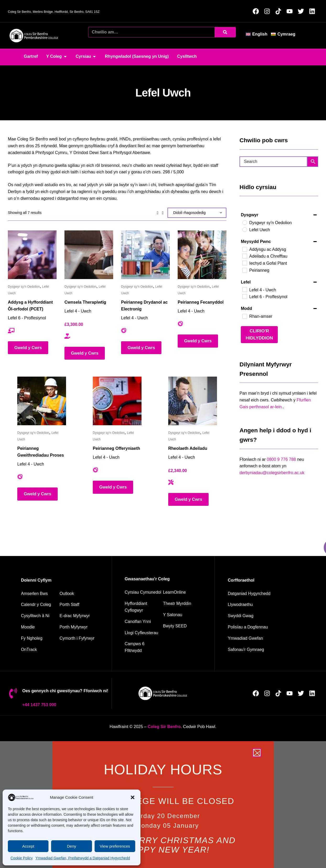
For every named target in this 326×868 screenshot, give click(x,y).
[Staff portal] (79, 605)
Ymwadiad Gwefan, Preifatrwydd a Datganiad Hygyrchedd (83, 858)
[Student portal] (79, 627)
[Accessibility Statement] (266, 594)
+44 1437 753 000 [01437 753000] (39, 705)
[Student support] (79, 638)
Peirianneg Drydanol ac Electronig (144, 306)
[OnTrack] (40, 650)
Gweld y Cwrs (28, 348)
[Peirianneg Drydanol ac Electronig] (145, 255)
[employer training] (143, 607)
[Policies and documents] (266, 627)
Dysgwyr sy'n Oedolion (24, 287)
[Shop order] (197, 213)
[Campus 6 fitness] (143, 647)
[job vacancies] (266, 616)
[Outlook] (79, 594)
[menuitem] (258, 34)
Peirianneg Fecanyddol (201, 302)
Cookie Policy (22, 858)
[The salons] (182, 615)
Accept (28, 846)
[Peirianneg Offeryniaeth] (117, 401)
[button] (133, 797)
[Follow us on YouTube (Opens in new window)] (291, 11)
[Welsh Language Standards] (266, 650)
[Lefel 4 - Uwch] (244, 289)
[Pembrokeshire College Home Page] (164, 727)
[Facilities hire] (143, 633)
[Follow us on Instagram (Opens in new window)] (268, 11)
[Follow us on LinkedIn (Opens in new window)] (314, 11)
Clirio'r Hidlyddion (259, 335)
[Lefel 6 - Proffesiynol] (244, 296)
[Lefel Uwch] (244, 229)
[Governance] (266, 605)
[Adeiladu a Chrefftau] (244, 256)
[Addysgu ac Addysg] (244, 249)
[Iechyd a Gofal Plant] (244, 263)
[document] (163, 805)
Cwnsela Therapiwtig (85, 302)
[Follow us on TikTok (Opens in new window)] (280, 11)
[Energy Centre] (143, 622)
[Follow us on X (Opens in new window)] (302, 11)
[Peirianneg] (244, 270)
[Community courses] (143, 592)
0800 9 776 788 (281, 459)
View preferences (115, 846)
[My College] (40, 638)
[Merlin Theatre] (182, 604)
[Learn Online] (182, 592)
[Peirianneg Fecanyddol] (202, 255)
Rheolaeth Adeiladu (188, 448)
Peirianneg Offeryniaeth (116, 448)
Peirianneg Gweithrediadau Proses (41, 452)
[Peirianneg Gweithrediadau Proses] (42, 401)
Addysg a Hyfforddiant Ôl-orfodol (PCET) (30, 306)
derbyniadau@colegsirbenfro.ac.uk (272, 473)
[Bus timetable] (40, 594)
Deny (71, 846)
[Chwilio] (225, 32)
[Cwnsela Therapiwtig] (89, 255)
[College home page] (34, 36)
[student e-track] (79, 616)
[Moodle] (40, 627)
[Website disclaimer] (266, 638)
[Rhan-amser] (244, 316)
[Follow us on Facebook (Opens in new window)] (257, 11)
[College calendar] (40, 605)
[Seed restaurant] (182, 626)
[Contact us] (40, 616)
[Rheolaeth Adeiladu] (193, 401)
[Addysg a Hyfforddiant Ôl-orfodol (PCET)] (32, 255)
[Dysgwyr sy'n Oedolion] (244, 222)
